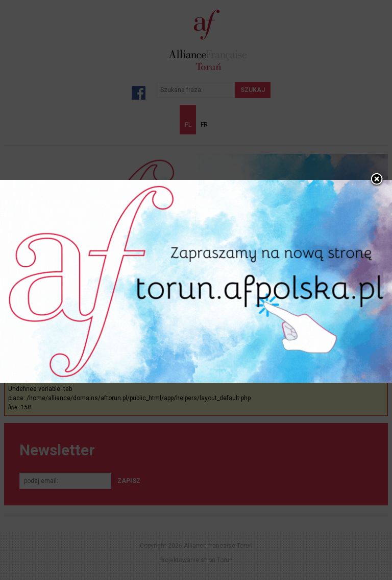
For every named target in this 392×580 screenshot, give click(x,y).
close (377, 171)
